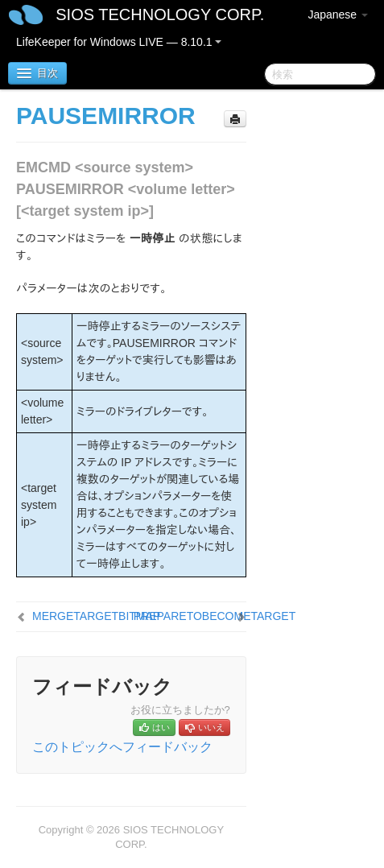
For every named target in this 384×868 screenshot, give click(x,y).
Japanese (338, 14)
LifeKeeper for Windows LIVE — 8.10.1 (119, 42)
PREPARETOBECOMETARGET (215, 616)
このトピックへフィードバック (122, 747)
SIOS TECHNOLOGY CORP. (160, 14)
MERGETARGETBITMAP (96, 616)
